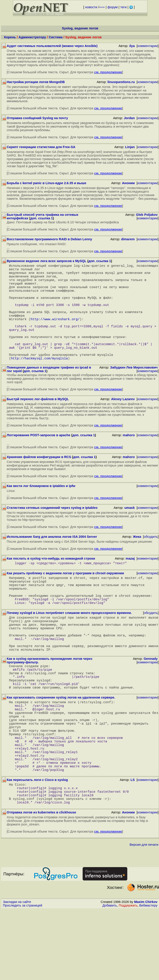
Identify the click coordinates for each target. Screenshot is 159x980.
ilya (132, 46)
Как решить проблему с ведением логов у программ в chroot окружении (65, 598)
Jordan (129, 118)
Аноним (128, 183)
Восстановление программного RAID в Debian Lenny (49, 239)
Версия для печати (144, 915)
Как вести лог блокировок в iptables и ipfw (41, 510)
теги (123, 7)
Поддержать (128, 976)
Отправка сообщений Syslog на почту (37, 118)
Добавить (110, 976)
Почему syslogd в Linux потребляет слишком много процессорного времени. (69, 645)
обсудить (151, 561)
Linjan (130, 147)
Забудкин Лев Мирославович (134, 391)
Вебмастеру (148, 976)
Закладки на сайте (17, 972)
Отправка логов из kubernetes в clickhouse (41, 883)
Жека (137, 561)
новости (91, 7)
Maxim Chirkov (146, 972)
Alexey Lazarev (123, 423)
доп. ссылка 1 (42, 218)
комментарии (148, 46)
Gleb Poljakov (147, 215)
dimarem (128, 239)
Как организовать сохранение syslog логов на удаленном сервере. (61, 745)
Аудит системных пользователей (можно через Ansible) (52, 46)
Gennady (151, 700)
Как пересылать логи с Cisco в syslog (37, 845)
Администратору (32, 37)
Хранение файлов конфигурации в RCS (39, 481)
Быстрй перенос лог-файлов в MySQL (38, 423)
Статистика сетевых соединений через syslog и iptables (52, 532)
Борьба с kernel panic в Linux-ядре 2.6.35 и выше (46, 183)
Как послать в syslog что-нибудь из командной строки (51, 583)
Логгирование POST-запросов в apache (39, 459)
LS (133, 845)
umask (130, 532)
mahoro (129, 459)
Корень (10, 37)
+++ (102, 7)
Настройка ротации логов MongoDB (36, 82)
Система (56, 37)
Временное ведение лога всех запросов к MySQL (47, 261)
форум (112, 7)
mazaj (130, 583)
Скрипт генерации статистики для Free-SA (41, 147)
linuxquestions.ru (121, 82)
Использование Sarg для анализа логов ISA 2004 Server (52, 561)
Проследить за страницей (23, 976)
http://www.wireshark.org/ (55, 333)
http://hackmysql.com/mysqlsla (39, 382)
